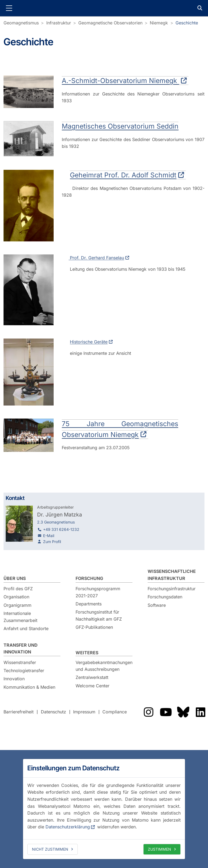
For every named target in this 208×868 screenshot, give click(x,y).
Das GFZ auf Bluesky (183, 712)
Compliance (115, 712)
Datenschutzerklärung (68, 827)
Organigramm (17, 605)
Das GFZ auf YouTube (166, 712)
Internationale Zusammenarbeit (20, 617)
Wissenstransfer (20, 662)
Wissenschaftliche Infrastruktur (172, 575)
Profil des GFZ (18, 589)
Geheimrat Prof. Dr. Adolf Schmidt (123, 175)
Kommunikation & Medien (29, 687)
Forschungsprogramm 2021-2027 (98, 592)
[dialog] (104, 809)
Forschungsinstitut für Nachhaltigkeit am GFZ (99, 615)
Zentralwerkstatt (92, 677)
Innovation (14, 679)
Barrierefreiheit (19, 712)
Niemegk (159, 23)
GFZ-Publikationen (94, 627)
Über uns (15, 578)
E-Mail (49, 536)
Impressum (84, 712)
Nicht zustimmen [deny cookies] (50, 849)
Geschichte (187, 23)
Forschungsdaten (165, 597)
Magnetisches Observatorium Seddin (120, 126)
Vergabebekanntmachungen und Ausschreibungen (104, 666)
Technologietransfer (24, 671)
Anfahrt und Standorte (26, 628)
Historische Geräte (89, 342)
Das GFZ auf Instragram (148, 712)
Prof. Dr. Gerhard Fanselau (97, 258)
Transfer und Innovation (21, 649)
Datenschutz (53, 712)
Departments (89, 604)
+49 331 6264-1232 (61, 529)
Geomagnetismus (21, 23)
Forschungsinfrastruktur (172, 589)
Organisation (16, 597)
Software (157, 605)
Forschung (89, 578)
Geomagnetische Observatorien (110, 23)
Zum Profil (52, 542)
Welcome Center (92, 686)
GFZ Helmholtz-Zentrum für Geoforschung (104, 8)
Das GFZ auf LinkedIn (200, 712)
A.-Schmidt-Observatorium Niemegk (121, 81)
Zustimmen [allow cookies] (160, 849)
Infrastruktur (59, 23)
